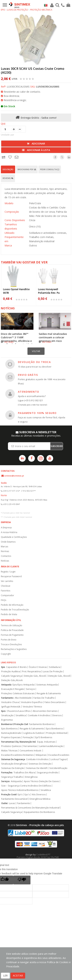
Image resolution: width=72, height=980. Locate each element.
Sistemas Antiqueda (47, 685)
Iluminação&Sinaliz (11, 733)
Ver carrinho (7, 581)
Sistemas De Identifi (37, 768)
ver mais (9, 342)
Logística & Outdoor (34, 733)
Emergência (31, 777)
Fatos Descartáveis (55, 702)
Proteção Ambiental (57, 733)
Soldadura (55, 667)
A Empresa (6, 528)
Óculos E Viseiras (38, 667)
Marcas (4, 547)
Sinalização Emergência (14, 764)
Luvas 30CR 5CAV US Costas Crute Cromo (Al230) (33, 70)
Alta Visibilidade (23, 698)
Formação (28, 737)
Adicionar (36, 144)
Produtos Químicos (11, 746)
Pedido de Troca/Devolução (15, 610)
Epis (3, 667)
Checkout (6, 586)
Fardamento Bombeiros (42, 724)
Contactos (6, 556)
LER (5, 976)
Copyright (6, 654)
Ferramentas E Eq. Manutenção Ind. (19, 742)
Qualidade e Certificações (14, 537)
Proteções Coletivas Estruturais (18, 693)
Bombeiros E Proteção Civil (15, 724)
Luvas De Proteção (53, 671)
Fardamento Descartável (14, 799)
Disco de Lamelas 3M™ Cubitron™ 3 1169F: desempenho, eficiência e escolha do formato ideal (17, 339)
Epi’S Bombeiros (44, 737)
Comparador (7, 595)
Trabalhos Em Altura (24, 773)
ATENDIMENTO (29, 392)
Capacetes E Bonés (16, 667)
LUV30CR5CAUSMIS (48, 87)
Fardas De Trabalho (44, 698)
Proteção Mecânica (41, 10)
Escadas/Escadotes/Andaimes (18, 755)
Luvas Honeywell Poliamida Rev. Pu (49, 291)
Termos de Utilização (12, 625)
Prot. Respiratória (31, 671)
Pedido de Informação (12, 605)
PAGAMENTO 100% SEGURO (37, 413)
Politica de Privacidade (12, 630)
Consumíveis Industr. (31, 751)
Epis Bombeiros (10, 729)
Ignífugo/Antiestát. (11, 707)
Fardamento (7, 698)
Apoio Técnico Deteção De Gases (41, 781)
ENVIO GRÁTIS (28, 375)
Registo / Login (8, 572)
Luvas (12, 803)
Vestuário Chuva (10, 702)
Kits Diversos (39, 794)
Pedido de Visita (9, 614)
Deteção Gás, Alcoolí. (35, 676)
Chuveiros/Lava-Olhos (19, 711)
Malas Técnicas (9, 751)
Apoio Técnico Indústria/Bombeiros (20, 790)
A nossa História (9, 532)
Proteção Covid (9, 794)
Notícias (5, 561)
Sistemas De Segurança (13, 759)
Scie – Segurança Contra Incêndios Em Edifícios (26, 786)
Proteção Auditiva (11, 671)
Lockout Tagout (59, 759)
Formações (7, 773)
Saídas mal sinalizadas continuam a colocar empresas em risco (53, 337)
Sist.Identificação (58, 768)
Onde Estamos (8, 542)
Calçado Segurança (12, 676)
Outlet (4, 803)
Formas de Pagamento (12, 635)
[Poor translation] (22, 880)
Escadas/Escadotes (59, 755)
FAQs (4, 600)
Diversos (57, 715)
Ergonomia (7, 720)
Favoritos (6, 591)
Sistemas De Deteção (40, 764)
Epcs (3, 711)
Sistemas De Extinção (13, 768)
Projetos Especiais (11, 737)
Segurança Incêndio (48, 773)
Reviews (8, 178)
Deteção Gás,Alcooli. (12, 680)
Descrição (8, 169)
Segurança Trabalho (12, 777)
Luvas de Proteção (17, 10)
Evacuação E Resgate (13, 689)
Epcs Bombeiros (54, 729)
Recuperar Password (11, 576)
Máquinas (41, 755)
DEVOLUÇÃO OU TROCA (34, 362)
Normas (5, 551)
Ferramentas (30, 746)
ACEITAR (18, 976)
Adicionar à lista (36, 150)
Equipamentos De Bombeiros (40, 812)
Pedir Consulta (50, 169)
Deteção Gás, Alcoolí (59, 676)
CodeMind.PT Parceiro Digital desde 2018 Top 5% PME (38, 856)
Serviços (30, 689)
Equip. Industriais (46, 742)
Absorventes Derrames (45, 711)
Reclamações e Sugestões (14, 649)
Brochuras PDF (27, 169)
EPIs (3, 10)
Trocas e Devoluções (11, 644)
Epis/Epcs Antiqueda (23, 685)
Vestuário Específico (32, 702)
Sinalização (7, 715)
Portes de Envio (9, 640)
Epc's (27, 794)
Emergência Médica (40, 799)
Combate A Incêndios (39, 715)
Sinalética (21, 715)
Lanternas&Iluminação (51, 746)
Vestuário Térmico (32, 707)
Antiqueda (6, 685)
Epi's (20, 794)
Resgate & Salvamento (49, 693)
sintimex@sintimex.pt (14, 476)
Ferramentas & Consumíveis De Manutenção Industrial (30, 808)
